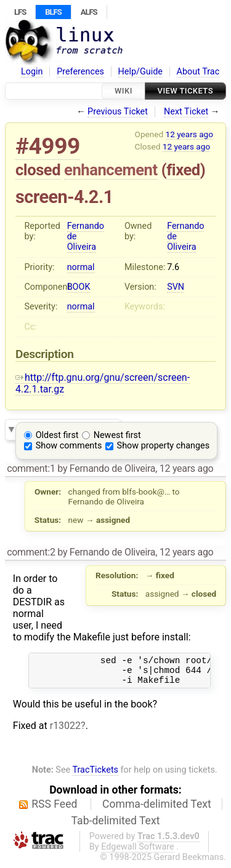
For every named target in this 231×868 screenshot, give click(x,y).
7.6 (173, 267)
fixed (183, 170)
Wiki (124, 91)
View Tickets (185, 91)
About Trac (198, 72)
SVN (176, 287)
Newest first (117, 435)
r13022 (65, 731)
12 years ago (189, 134)
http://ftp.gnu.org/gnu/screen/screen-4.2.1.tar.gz (103, 383)
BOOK (79, 287)
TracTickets (95, 775)
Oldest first (57, 435)
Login (32, 72)
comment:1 (31, 468)
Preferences (80, 72)
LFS (20, 12)
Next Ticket (186, 112)
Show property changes (163, 446)
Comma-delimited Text (157, 810)
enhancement (111, 170)
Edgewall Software (138, 852)
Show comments (69, 446)
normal (81, 267)
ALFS (89, 12)
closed (38, 170)
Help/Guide (140, 72)
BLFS (53, 12)
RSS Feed (54, 810)
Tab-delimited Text (116, 826)
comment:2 (31, 552)
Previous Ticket (118, 112)
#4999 (48, 146)
